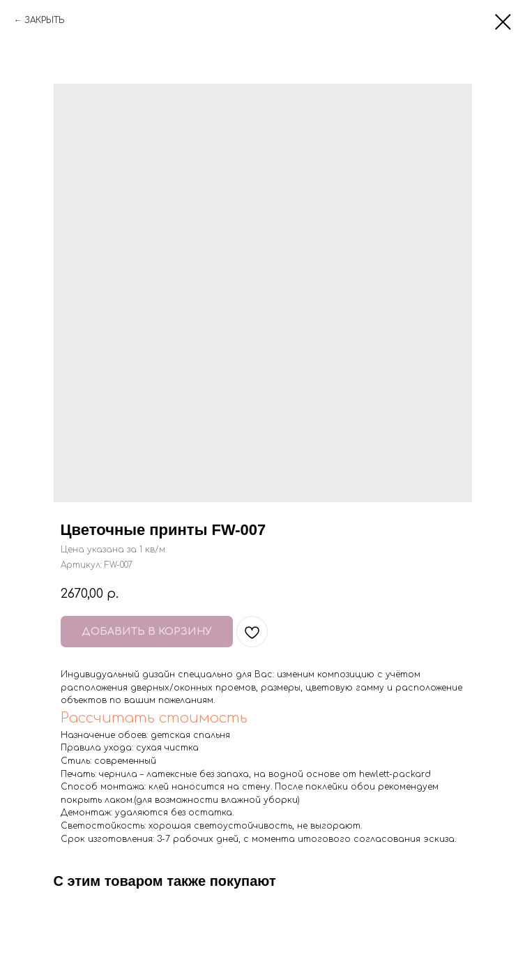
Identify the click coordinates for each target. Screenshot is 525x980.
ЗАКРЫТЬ (45, 20)
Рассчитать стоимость (154, 718)
